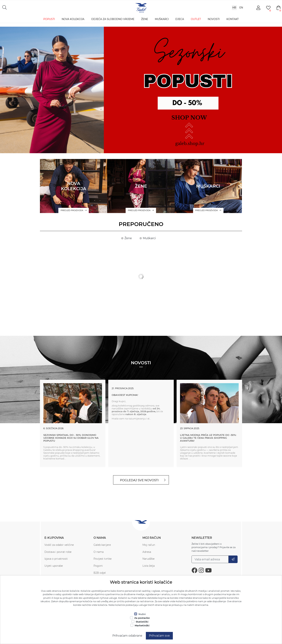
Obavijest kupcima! (125, 395)
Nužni (142, 614)
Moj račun (149, 545)
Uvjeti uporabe (54, 566)
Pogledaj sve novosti (139, 480)
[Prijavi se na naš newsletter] (210, 559)
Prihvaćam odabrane (127, 636)
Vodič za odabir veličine (59, 545)
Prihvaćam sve (159, 636)
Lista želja (149, 566)
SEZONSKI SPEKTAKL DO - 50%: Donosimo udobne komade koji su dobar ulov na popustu (71, 438)
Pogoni (98, 566)
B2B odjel (100, 573)
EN (241, 8)
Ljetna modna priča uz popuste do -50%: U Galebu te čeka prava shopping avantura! (208, 438)
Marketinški (142, 625)
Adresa (147, 552)
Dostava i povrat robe (58, 552)
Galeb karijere (102, 545)
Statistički (142, 622)
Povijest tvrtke (103, 559)
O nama (99, 552)
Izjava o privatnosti (56, 559)
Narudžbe (148, 559)
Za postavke (142, 618)
